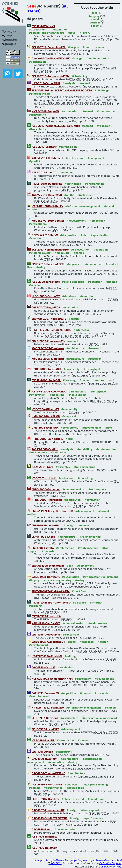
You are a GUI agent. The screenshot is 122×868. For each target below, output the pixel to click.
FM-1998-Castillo (43, 548)
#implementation (98, 58)
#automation (59, 29)
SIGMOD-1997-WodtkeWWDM (51, 591)
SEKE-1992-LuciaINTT (45, 729)
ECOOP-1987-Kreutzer (45, 799)
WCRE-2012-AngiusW (45, 111)
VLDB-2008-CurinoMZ (46, 296)
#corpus (73, 47)
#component (96, 158)
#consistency (69, 427)
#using (41, 267)
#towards (48, 551)
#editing (70, 656)
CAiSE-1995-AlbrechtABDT (48, 642)
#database (69, 296)
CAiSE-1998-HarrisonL (46, 577)
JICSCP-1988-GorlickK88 (47, 784)
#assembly (63, 467)
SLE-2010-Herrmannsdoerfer (50, 249)
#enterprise (98, 391)
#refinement (87, 195)
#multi (87, 47)
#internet (96, 602)
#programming (95, 184)
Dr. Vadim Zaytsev (110, 863)
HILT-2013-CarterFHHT (46, 83)
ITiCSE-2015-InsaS (43, 26)
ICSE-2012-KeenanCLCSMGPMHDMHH (56, 126)
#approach (74, 264)
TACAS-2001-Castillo (45, 449)
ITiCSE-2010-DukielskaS (47, 184)
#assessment (38, 29)
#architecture (75, 158)
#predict (35, 161)
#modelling (66, 172)
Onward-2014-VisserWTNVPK (51, 58)
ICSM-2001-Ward (42, 467)
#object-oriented (73, 799)
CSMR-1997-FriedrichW (46, 616)
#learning (69, 380)
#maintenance (98, 623)
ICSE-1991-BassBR (43, 740)
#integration (37, 395)
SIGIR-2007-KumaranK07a (48, 341)
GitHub (117, 866)
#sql (111, 380)
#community (69, 409)
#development (76, 220)
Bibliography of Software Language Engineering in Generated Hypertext (78, 860)
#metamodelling (40, 253)
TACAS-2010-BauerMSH (47, 195)
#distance (79, 602)
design (95, 26)
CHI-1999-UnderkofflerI (46, 525)
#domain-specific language (47, 33)
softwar (95, 22)
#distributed (73, 184)
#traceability (37, 114)
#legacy (34, 580)
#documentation (65, 829)
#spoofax (35, 238)
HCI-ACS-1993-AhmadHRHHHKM (52, 678)
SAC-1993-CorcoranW (45, 693)
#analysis (69, 83)
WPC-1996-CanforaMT (46, 623)
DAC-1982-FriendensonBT (48, 810)
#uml (109, 427)
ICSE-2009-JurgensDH (46, 282)
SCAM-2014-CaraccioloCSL (49, 47)
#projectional (38, 224)
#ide (84, 235)
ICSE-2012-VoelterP (44, 147)
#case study (72, 369)
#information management (83, 206)
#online (99, 380)
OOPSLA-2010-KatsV (45, 235)
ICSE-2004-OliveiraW (45, 409)
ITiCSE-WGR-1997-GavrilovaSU (51, 602)
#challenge (102, 90)
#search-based (39, 696)
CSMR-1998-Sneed (43, 537)
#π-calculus (65, 667)
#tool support (77, 395)
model (95, 19)
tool (94, 13)
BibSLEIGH (55, 863)
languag (94, 16)
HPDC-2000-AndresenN (47, 500)
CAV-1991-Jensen (42, 752)
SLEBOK (104, 866)
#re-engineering (85, 467)
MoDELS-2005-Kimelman (48, 348)
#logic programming (95, 784)
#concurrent (71, 634)
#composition (68, 147)
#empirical (69, 416)
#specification (100, 235)
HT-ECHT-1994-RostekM (47, 656)
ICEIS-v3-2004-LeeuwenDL (49, 391)
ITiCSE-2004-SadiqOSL (46, 380)
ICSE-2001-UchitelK (44, 478)
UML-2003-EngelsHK (45, 427)
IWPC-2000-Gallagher (46, 489)
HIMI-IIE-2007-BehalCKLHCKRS (51, 330)
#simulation (92, 500)
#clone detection (73, 282)
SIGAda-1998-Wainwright (48, 565)
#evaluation (70, 307)
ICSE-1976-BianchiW (44, 836)
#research (103, 126)
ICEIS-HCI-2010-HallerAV (47, 206)
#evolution (101, 249)
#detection (95, 282)
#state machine (106, 449)
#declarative (68, 235)
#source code (75, 788)
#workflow (79, 591)
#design (77, 58)
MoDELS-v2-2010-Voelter (48, 220)
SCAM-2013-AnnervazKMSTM (51, 76)
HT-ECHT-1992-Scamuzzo (48, 707)
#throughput (92, 369)
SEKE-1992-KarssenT (45, 718)
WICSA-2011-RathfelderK (48, 158)
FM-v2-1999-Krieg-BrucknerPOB (52, 511)
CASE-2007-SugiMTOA (46, 307)
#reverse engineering (57, 580)
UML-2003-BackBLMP (46, 416)
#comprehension (73, 489)
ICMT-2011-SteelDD (44, 172)
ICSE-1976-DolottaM (45, 848)
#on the (69, 195)
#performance (53, 788)
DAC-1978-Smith (42, 829)
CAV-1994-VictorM (43, 667)
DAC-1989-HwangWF (45, 759)
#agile (72, 642)
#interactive (82, 330)
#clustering (79, 76)
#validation (59, 452)
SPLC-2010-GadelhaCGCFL (48, 264)
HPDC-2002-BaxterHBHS (47, 439)
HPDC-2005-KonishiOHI (46, 369)
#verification (37, 62)
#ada (70, 565)
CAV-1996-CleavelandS (46, 634)
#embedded (97, 220)
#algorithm (69, 693)
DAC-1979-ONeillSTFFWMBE (50, 818)
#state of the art (40, 94)
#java (72, 33)
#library (85, 33)
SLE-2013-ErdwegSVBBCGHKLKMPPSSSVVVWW (62, 90)
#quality (74, 319)
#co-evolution (80, 249)
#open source (106, 111)
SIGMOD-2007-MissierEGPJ (49, 319)
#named (101, 47)
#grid (69, 439)
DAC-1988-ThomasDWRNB (48, 773)
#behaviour (66, 478)
